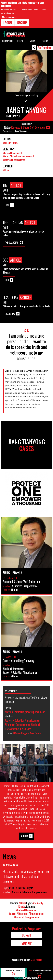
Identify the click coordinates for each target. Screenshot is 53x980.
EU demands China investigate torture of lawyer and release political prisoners (26, 876)
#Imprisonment (37, 712)
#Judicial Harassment (12, 153)
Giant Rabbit (36, 960)
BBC (7, 280)
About (33, 41)
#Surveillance (24, 729)
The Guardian (12, 242)
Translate (46, 48)
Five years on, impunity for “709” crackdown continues (26, 699)
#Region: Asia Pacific (31, 733)
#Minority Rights (10, 143)
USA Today (10, 314)
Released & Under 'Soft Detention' (28, 127)
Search (45, 41)
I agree (8, 23)
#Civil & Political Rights (17, 712)
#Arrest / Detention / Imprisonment (18, 156)
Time (7, 205)
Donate (20, 41)
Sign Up (26, 943)
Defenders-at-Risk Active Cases (40, 972)
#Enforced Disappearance (14, 160)
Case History (27, 124)
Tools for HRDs (8, 41)
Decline (22, 23)
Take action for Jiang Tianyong (15, 131)
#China (6, 170)
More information (10, 17)
